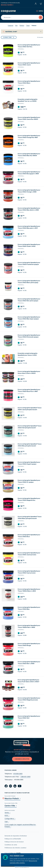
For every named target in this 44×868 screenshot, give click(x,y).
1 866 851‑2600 (25, 777)
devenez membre (7, 5)
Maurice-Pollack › (12, 798)
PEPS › (7, 816)
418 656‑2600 (18, 774)
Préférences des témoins (15, 848)
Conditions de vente (11, 845)
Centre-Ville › (11, 806)
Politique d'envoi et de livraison (14, 842)
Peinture (22, 25)
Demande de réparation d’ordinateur (16, 836)
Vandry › (8, 813)
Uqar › (7, 822)
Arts (16, 25)
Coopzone (11, 25)
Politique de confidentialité (13, 839)
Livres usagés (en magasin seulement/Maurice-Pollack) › (20, 826)
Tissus (28, 25)
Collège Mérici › (10, 819)
